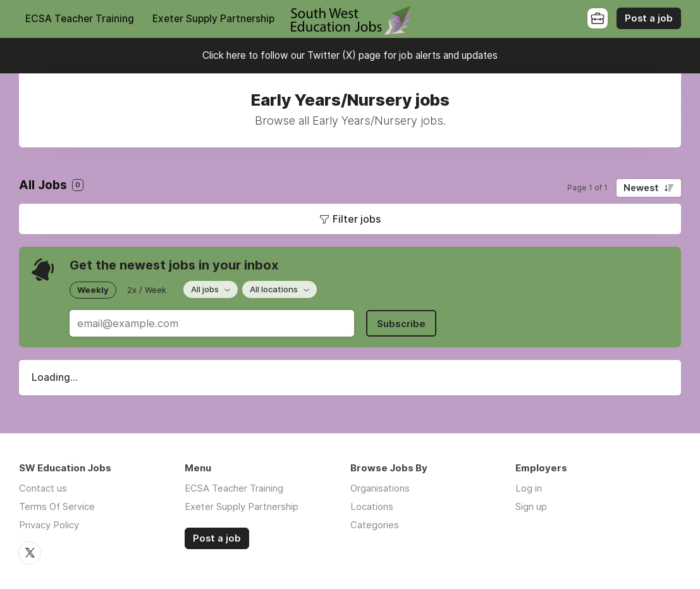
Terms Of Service (57, 506)
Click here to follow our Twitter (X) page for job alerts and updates (350, 55)
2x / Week (147, 290)
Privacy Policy (49, 525)
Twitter (30, 553)
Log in (529, 488)
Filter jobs (357, 219)
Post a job (649, 18)
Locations (372, 506)
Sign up (531, 506)
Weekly (93, 290)
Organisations (380, 488)
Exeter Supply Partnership (213, 19)
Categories (375, 525)
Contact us (43, 488)
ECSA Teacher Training (80, 19)
